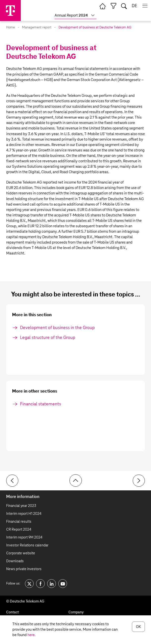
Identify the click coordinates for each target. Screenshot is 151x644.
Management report (37, 28)
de (134, 6)
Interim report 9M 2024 (24, 538)
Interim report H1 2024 (24, 514)
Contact (12, 612)
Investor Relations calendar (27, 545)
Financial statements (41, 404)
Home (11, 28)
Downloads (15, 561)
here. (32, 635)
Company (76, 612)
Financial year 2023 (21, 506)
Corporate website (21, 553)
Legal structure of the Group (48, 338)
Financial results (19, 522)
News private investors (24, 569)
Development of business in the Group (57, 328)
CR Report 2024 (19, 530)
